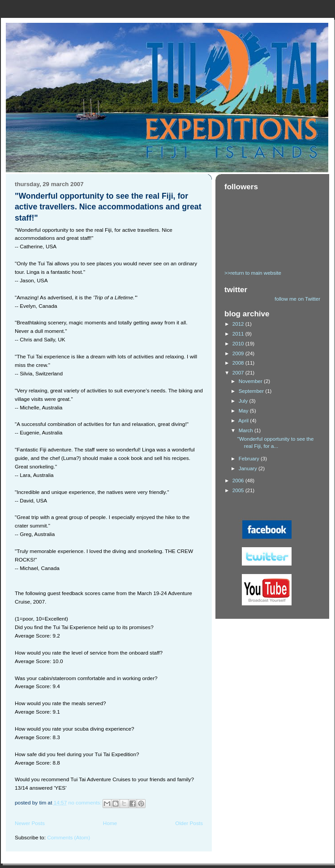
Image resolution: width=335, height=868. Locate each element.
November (251, 381)
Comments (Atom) (69, 838)
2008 (239, 363)
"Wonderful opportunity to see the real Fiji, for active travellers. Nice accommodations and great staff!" (108, 207)
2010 (239, 344)
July (244, 401)
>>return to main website (253, 273)
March (247, 430)
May (244, 411)
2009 (239, 353)
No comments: (86, 803)
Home (110, 823)
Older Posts (189, 823)
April (244, 421)
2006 (239, 481)
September (252, 391)
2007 (239, 373)
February (250, 459)
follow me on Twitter (297, 299)
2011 (239, 334)
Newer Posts (30, 823)
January (249, 468)
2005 (239, 490)
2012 (239, 324)
